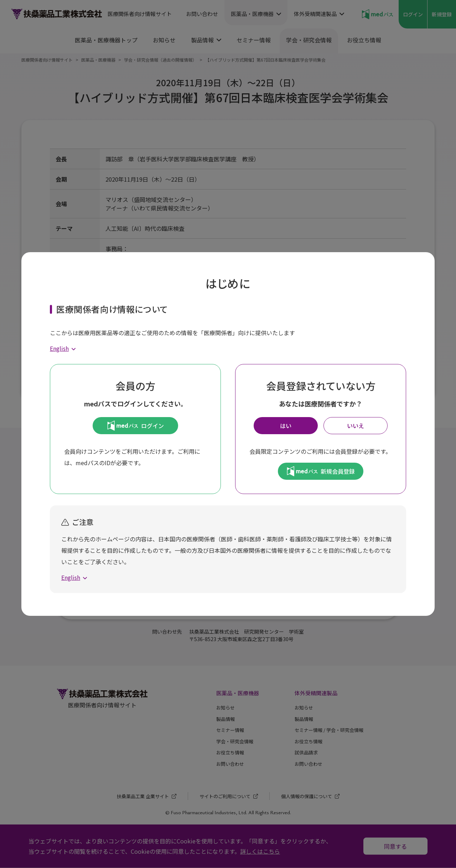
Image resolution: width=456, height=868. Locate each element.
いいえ (356, 426)
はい (286, 426)
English (59, 348)
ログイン (136, 426)
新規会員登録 (321, 471)
